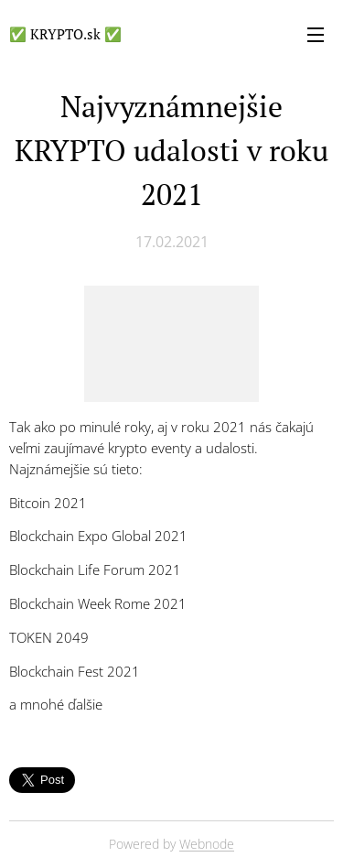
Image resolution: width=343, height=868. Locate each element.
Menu (316, 35)
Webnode (207, 844)
